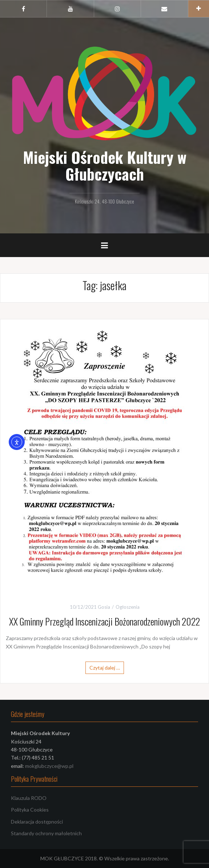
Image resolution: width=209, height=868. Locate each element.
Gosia (104, 607)
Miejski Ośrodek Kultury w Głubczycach (105, 165)
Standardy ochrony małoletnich (46, 833)
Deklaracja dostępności (37, 822)
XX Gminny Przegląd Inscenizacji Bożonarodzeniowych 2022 (104, 621)
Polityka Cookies (30, 810)
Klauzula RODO (29, 798)
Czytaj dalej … (105, 668)
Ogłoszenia (128, 607)
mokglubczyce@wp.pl (49, 766)
